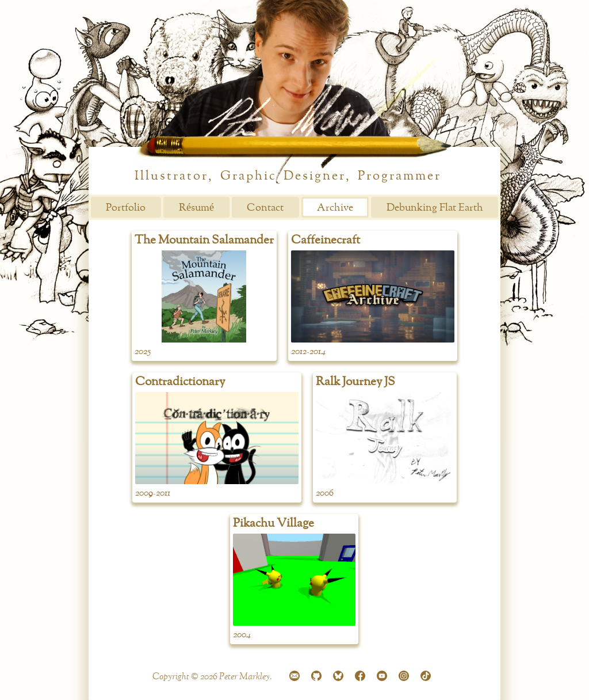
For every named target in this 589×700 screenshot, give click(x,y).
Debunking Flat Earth (435, 208)
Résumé (196, 208)
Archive (335, 208)
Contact (265, 208)
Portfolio (126, 208)
